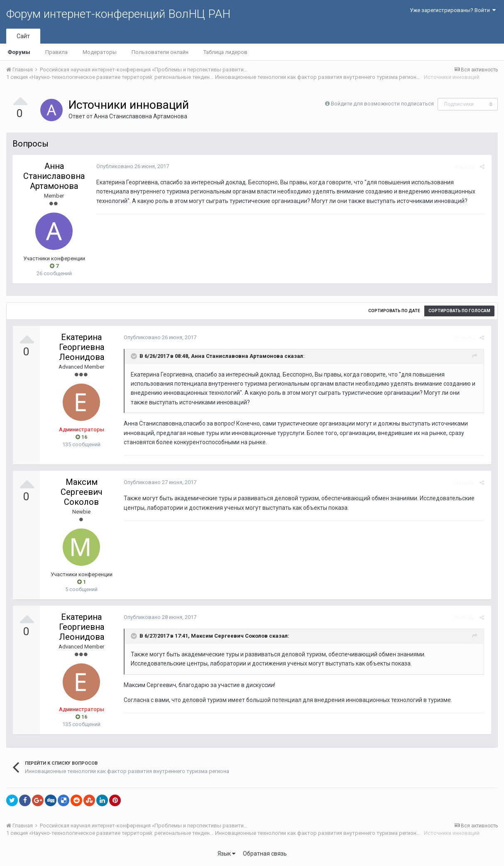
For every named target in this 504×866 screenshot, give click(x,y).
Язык (226, 854)
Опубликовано (132, 166)
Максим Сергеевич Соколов (82, 492)
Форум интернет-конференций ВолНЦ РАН (118, 14)
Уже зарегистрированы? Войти (453, 10)
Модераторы (100, 52)
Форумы (19, 52)
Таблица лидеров (225, 52)
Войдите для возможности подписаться (382, 104)
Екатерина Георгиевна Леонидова (82, 347)
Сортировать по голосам (459, 311)
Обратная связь (265, 854)
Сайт (23, 36)
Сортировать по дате (394, 311)
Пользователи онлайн (160, 52)
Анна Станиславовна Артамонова (141, 116)
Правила (56, 52)
